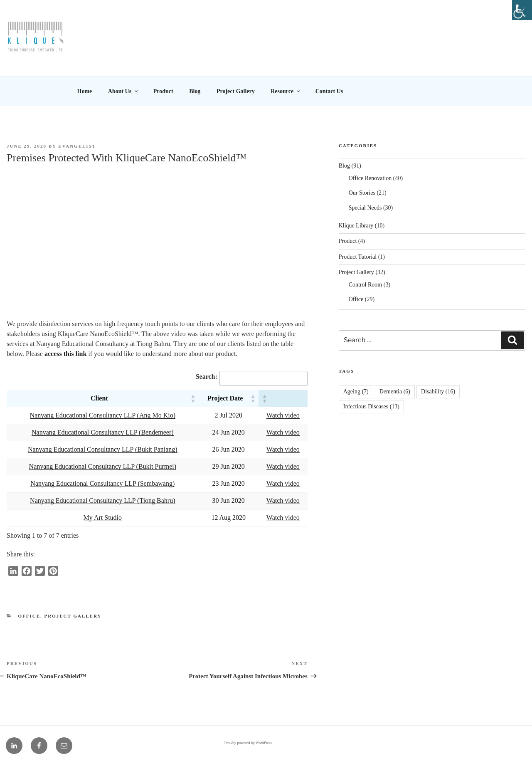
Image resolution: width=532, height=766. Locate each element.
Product (163, 91)
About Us (124, 91)
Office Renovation (370, 178)
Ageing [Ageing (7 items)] (356, 392)
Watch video (283, 415)
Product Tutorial (358, 257)
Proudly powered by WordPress (248, 743)
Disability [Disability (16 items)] (438, 392)
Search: (207, 377)
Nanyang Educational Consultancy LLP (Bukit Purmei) (103, 466)
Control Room (366, 285)
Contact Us (329, 91)
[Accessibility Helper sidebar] (522, 10)
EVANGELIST (77, 146)
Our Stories (362, 193)
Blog (195, 91)
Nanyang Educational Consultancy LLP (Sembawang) (102, 483)
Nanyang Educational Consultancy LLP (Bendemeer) (103, 432)
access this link (65, 354)
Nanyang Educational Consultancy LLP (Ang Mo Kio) (103, 415)
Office (30, 616)
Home (85, 91)
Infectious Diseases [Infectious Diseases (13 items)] (371, 406)
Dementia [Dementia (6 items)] (395, 392)
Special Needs (365, 208)
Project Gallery (236, 91)
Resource (286, 91)
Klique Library (356, 226)
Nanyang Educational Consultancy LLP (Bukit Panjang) (103, 449)
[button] (193, 398)
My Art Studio (103, 518)
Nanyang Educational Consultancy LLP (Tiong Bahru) (102, 500)
